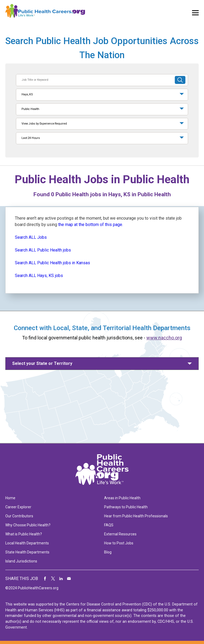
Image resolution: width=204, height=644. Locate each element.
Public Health (30, 109)
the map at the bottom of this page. (91, 225)
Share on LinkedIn (61, 579)
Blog (108, 552)
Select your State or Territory (42, 363)
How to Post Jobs (119, 543)
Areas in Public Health (122, 498)
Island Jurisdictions (21, 561)
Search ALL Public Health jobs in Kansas (52, 263)
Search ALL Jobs (31, 237)
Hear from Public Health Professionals (136, 516)
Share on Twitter (53, 579)
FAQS (109, 525)
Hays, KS (27, 94)
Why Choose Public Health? (28, 525)
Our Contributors (19, 516)
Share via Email (69, 579)
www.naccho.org (164, 338)
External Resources (120, 534)
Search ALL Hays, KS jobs (39, 276)
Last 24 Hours (31, 138)
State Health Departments (27, 552)
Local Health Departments (27, 543)
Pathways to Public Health (126, 507)
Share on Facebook (45, 579)
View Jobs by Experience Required (44, 124)
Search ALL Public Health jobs (43, 250)
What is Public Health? (24, 534)
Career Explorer (18, 507)
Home (10, 498)
